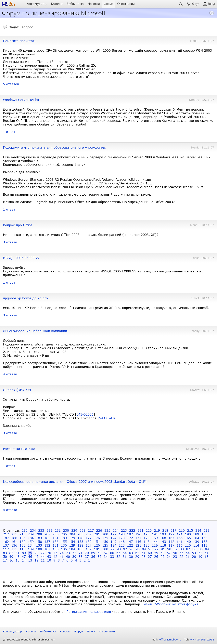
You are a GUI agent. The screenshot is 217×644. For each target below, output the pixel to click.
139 (196, 542)
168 (163, 538)
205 (64, 534)
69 (93, 553)
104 (72, 549)
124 (113, 545)
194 (155, 534)
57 (169, 553)
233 (41, 530)
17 (5, 560)
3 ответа (10, 242)
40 (68, 557)
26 (156, 557)
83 (5, 553)
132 (47, 545)
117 (171, 545)
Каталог (57, 4)
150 (105, 542)
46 (30, 557)
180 (64, 538)
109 (31, 549)
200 (105, 534)
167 (171, 538)
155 (64, 542)
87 (188, 549)
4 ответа (10, 374)
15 (18, 560)
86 (194, 549)
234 (33, 530)
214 (198, 530)
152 (89, 542)
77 (43, 553)
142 (171, 542)
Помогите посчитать (20, 41)
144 (155, 542)
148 (122, 542)
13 (30, 560)
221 (140, 530)
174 (113, 538)
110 (22, 549)
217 (173, 530)
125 (105, 545)
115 (188, 545)
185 (22, 538)
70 (87, 553)
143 (163, 542)
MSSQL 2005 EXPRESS (21, 258)
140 (188, 542)
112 (6, 549)
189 (196, 534)
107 (47, 549)
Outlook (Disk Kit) (17, 390)
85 (201, 549)
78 (36, 553)
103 (80, 549)
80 (24, 553)
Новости (94, 4)
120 (147, 545)
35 (99, 557)
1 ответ (9, 132)
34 (106, 557)
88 (182, 549)
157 (47, 542)
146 (138, 542)
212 (6, 534)
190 (188, 534)
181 (56, 538)
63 (131, 553)
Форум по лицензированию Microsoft (54, 13)
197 (130, 534)
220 (149, 530)
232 (49, 530)
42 (55, 557)
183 (39, 538)
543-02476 (108, 418)
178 (80, 538)
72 (74, 553)
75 (55, 553)
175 (105, 538)
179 (72, 538)
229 (74, 530)
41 (62, 557)
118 (163, 545)
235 (25, 530)
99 (112, 549)
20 (194, 557)
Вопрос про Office (18, 225)
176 (97, 538)
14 (24, 560)
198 (122, 534)
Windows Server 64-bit (21, 100)
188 (204, 534)
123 (122, 545)
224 (116, 530)
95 (138, 549)
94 (144, 549)
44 (43, 557)
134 (31, 545)
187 (6, 538)
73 (68, 553)
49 (11, 557)
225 (107, 530)
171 (138, 538)
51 (207, 553)
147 (130, 542)
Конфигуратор (37, 4)
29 (137, 557)
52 (200, 553)
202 (89, 534)
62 (137, 553)
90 (169, 549)
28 (144, 557)
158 (39, 542)
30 (131, 557)
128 (80, 545)
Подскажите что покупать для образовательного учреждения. (55, 147)
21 (188, 557)
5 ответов (11, 84)
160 (22, 542)
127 (89, 545)
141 (180, 542)
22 (181, 557)
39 (74, 557)
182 (47, 538)
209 (31, 534)
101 (97, 549)
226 (99, 530)
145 (147, 542)
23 (175, 557)
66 (112, 553)
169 (155, 538)
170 (147, 538)
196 (138, 534)
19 (200, 557)
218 (165, 530)
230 (66, 530)
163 (204, 538)
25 (162, 557)
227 (91, 530)
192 (171, 534)
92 (157, 549)
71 (81, 553)
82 (11, 553)
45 (36, 557)
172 (130, 538)
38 (81, 557)
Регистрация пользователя (89, 611)
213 (207, 530)
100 (105, 549)
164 (196, 538)
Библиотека (75, 4)
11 (43, 560)
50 (5, 557)
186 (14, 538)
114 (196, 545)
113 (204, 545)
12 (36, 560)
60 (150, 553)
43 (49, 557)
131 (56, 545)
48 (18, 557)
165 (188, 538)
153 (80, 542)
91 (163, 549)
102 (89, 549)
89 (175, 549)
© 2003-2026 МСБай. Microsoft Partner (29, 639)
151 (97, 542)
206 (56, 534)
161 (14, 542)
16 (11, 560)
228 (83, 530)
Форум (109, 4)
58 (162, 553)
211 (14, 534)
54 (188, 553)
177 (89, 538)
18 (207, 557)
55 (181, 553)
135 (22, 545)
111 (14, 549)
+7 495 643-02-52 (202, 639)
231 (58, 530)
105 (64, 549)
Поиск (91, 631)
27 (150, 557)
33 (112, 557)
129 (72, 545)
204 (72, 534)
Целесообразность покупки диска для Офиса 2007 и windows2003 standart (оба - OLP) (75, 481)
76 (49, 553)
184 (31, 538)
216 (182, 530)
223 (124, 530)
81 (18, 553)
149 (113, 542)
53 (194, 553)
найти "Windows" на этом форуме (171, 604)
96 (131, 549)
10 (49, 560)
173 (122, 538)
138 (204, 542)
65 (118, 553)
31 (125, 557)
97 (125, 549)
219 (157, 530)
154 (72, 542)
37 (87, 557)
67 (106, 553)
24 (169, 557)
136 (14, 545)
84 (207, 549)
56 (175, 553)
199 (113, 534)
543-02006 (85, 414)
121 (138, 545)
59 (156, 553)
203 (80, 534)
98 (119, 549)
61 (144, 553)
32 (118, 557)
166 (180, 538)
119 (155, 545)
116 (180, 545)
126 (97, 545)
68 (99, 553)
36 (93, 557)
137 (6, 545)
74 (62, 553)
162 (6, 542)
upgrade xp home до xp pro (25, 298)
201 (97, 534)
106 (56, 549)
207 (47, 534)
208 (39, 534)
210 (22, 534)
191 (180, 534)
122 (130, 545)
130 (64, 545)
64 (125, 553)
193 (163, 534)
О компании (126, 4)
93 (150, 549)
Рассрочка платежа (19, 449)
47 (24, 557)
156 (56, 542)
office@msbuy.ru (170, 639)
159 (31, 542)
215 (190, 530)
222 (132, 530)
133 (39, 545)
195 (147, 534)
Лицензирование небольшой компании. (36, 331)
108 (39, 549)
